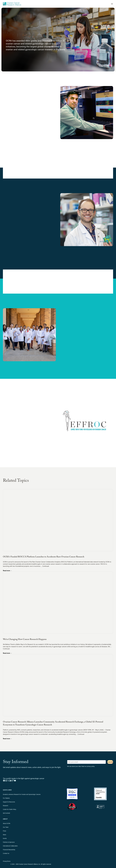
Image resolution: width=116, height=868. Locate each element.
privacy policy (91, 766)
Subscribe (110, 762)
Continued (46, 566)
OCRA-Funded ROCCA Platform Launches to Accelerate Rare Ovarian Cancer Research (44, 557)
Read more (7, 571)
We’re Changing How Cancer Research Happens (25, 640)
